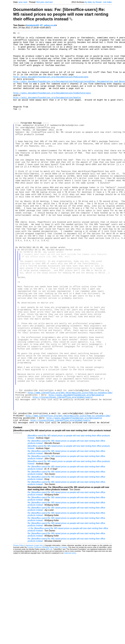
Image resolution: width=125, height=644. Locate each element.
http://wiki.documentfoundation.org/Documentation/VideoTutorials (52, 107)
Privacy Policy (19, 632)
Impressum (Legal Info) (34, 632)
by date (88, 2)
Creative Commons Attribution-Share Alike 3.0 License (47, 634)
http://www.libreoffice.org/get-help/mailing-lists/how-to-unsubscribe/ (70, 473)
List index (107, 2)
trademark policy (70, 640)
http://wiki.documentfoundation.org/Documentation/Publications (51, 87)
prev (21, 2)
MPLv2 (49, 636)
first (38, 2)
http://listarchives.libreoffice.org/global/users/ (63, 479)
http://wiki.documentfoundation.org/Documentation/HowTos (47, 112)
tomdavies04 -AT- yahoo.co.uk (41, 25)
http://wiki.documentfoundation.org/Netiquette (76, 476)
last (51, 2)
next (25, 2)
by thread (97, 2)
